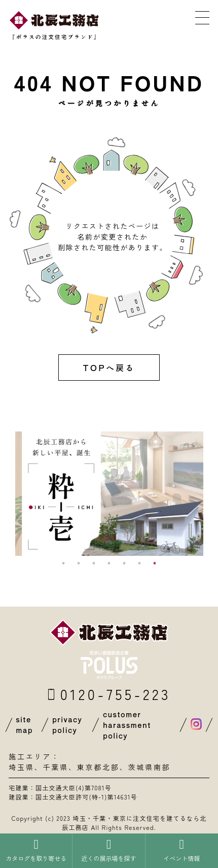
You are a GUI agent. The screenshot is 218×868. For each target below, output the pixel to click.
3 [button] (94, 563)
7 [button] (155, 563)
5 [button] (124, 563)
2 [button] (79, 563)
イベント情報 (182, 850)
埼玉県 (21, 767)
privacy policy (67, 725)
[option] (109, 494)
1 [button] (63, 563)
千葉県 (55, 767)
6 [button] (139, 563)
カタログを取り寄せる (36, 850)
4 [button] (109, 563)
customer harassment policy (127, 725)
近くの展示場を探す (108, 850)
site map (24, 725)
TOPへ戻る (109, 368)
